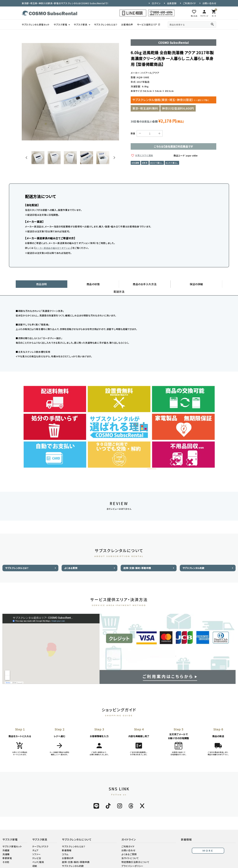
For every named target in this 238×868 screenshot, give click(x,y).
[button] (38, 158)
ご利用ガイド (190, 3)
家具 (145, 163)
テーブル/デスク (40, 839)
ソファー (36, 847)
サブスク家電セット (12, 839)
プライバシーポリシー (132, 859)
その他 (6, 855)
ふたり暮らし (173, 163)
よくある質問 (71, 561)
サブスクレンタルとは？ (106, 25)
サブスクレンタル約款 (193, 561)
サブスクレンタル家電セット (36, 25)
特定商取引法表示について (135, 855)
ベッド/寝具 (38, 855)
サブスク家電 (60, 25)
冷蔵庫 (6, 843)
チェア (35, 843)
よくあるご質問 (129, 847)
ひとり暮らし (157, 163)
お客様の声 (127, 25)
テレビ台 (37, 851)
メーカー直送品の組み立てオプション (53, 248)
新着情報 (67, 843)
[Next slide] (114, 158)
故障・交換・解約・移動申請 (137, 561)
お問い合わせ (209, 3)
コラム (65, 847)
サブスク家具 (80, 25)
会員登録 (172, 3)
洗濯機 (136, 163)
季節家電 (7, 851)
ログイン (156, 3)
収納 (35, 859)
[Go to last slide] (27, 158)
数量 (133, 133)
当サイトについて (130, 851)
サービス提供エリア (149, 25)
